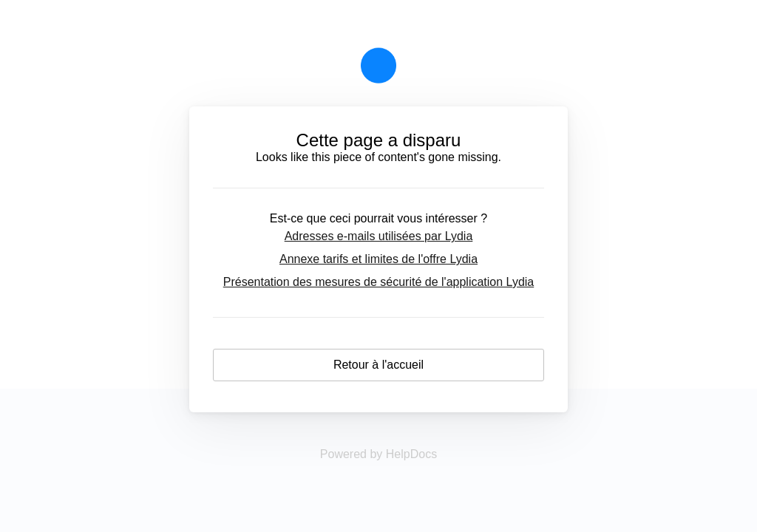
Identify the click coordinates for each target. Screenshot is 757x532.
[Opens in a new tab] (378, 454)
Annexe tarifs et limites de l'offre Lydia (378, 259)
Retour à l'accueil (378, 365)
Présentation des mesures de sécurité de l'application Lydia (378, 282)
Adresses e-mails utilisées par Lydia (379, 236)
